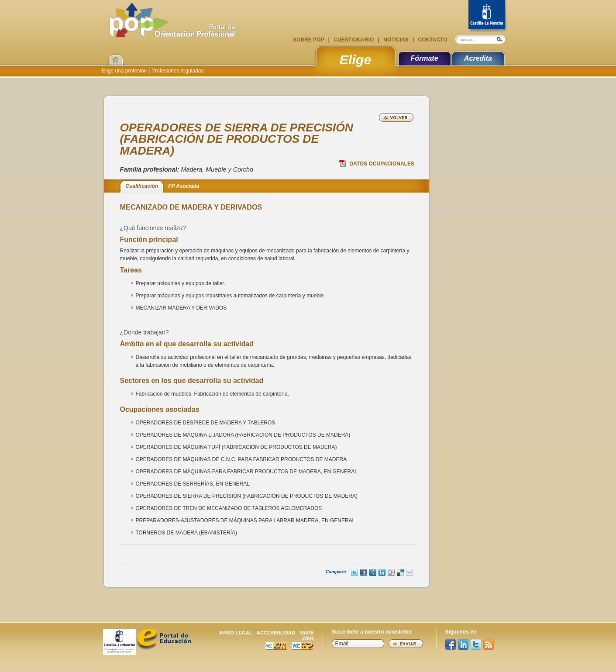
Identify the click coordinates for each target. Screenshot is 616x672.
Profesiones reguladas (177, 71)
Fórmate (424, 58)
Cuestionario (354, 40)
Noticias (396, 40)
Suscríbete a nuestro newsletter (372, 632)
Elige (356, 59)
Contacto (432, 40)
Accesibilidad (276, 633)
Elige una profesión (125, 71)
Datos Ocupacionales (377, 163)
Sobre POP (309, 40)
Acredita (478, 58)
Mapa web (307, 636)
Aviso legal (236, 633)
